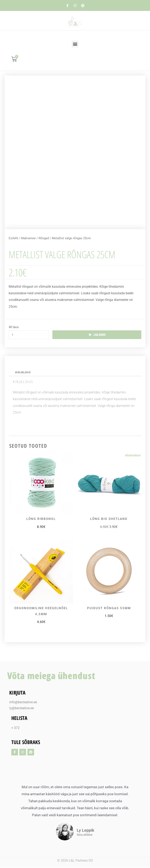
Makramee (28, 238)
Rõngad (44, 238)
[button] (75, 44)
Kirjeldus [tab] (23, 373)
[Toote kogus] (29, 335)
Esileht (13, 238)
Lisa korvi (99, 335)
